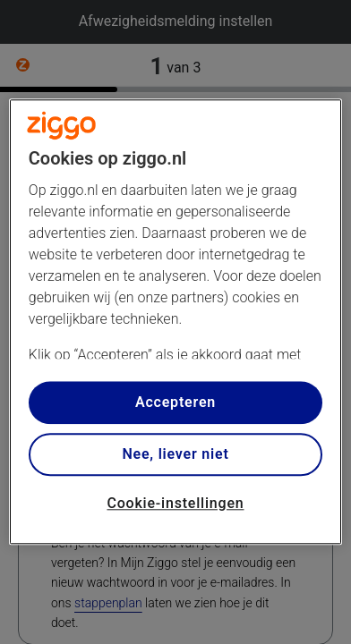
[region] (175, 322)
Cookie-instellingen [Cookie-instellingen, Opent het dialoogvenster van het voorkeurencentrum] (175, 503)
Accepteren (175, 402)
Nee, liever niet (175, 454)
